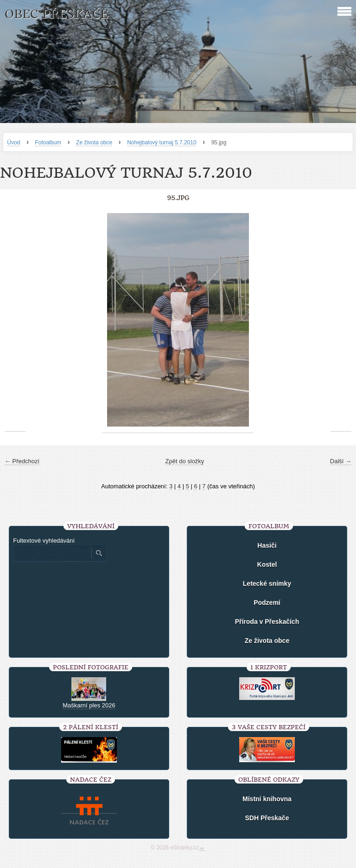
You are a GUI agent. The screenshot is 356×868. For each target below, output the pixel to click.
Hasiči (267, 545)
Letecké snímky (267, 583)
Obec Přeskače (56, 14)
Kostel (267, 564)
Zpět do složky (185, 461)
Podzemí (267, 602)
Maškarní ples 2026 (89, 705)
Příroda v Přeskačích (267, 622)
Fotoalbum (48, 143)
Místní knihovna (267, 799)
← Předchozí (22, 461)
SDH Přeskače (267, 818)
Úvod (13, 143)
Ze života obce (94, 143)
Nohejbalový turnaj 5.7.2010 (162, 143)
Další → (341, 461)
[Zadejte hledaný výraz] (52, 553)
